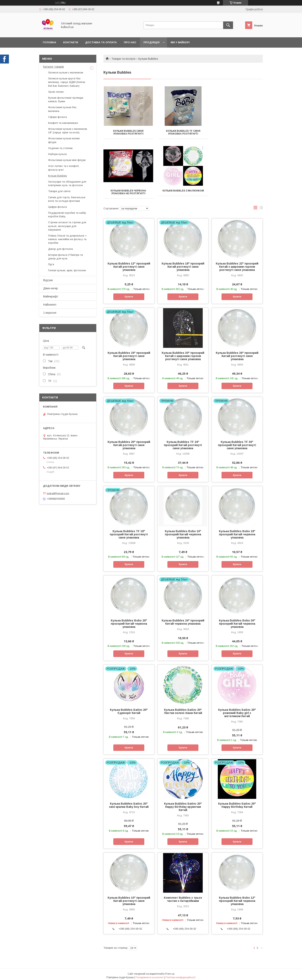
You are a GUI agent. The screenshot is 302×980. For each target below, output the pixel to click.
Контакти (71, 42)
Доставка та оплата (101, 42)
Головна (49, 42)
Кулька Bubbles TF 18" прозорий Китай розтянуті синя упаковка (129, 532)
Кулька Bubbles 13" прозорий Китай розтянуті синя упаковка (129, 264)
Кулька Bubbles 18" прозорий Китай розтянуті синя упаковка (183, 264)
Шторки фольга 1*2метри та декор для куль (65, 257)
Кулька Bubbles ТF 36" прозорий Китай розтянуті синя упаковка (237, 442)
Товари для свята (59, 191)
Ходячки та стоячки (60, 148)
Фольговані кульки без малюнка (62, 109)
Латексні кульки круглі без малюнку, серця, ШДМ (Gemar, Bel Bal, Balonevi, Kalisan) (67, 82)
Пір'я (51, 264)
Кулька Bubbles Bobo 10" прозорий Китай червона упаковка (183, 532)
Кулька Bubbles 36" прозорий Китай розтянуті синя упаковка (237, 353)
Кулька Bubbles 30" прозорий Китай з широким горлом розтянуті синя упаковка (183, 353)
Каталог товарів (54, 67)
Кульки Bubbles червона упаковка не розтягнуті (238, 132)
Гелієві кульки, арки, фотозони (67, 270)
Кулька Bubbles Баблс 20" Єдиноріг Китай (129, 709)
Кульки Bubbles (58, 176)
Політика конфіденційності (181, 975)
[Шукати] (228, 25)
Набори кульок (57, 154)
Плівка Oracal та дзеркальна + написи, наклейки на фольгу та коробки (67, 239)
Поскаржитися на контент (150, 975)
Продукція (151, 42)
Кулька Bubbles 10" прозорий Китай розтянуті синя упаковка (129, 898)
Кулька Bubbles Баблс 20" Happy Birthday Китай (237, 802)
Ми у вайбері (180, 42)
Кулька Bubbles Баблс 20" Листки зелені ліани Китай (183, 709)
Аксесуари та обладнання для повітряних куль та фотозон (67, 183)
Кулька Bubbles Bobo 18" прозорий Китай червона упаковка (237, 532)
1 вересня (50, 313)
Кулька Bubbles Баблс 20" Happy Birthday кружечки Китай (183, 804)
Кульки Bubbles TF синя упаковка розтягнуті (183, 132)
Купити (129, 294)
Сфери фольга (57, 117)
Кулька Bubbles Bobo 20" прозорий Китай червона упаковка (129, 621)
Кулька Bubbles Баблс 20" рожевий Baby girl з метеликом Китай (237, 710)
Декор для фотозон (61, 249)
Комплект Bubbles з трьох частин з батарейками (183, 896)
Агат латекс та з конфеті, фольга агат (64, 168)
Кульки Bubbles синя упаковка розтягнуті (128, 132)
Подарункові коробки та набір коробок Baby (67, 215)
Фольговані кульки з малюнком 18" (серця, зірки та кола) (68, 131)
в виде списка (261, 206)
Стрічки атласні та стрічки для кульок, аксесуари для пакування (67, 226)
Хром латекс (56, 92)
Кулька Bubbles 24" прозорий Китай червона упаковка (183, 619)
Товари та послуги (123, 59)
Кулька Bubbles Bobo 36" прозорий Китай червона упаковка (237, 621)
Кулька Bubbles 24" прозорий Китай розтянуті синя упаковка (129, 353)
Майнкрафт (51, 296)
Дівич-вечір (51, 288)
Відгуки (48, 280)
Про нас (130, 42)
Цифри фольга (57, 207)
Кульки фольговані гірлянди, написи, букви (66, 100)
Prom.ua (170, 971)
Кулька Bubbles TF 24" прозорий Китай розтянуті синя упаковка (183, 442)
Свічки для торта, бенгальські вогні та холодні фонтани (67, 199)
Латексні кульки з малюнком (66, 73)
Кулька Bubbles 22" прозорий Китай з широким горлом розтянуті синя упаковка (237, 264)
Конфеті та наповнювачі (63, 123)
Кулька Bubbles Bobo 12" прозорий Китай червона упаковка (237, 898)
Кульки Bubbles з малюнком (128, 191)
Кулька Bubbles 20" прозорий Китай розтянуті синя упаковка (129, 442)
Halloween (50, 305)
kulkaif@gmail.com (58, 493)
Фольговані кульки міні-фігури (67, 160)
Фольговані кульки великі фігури (64, 140)
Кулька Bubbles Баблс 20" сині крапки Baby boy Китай (129, 802)
